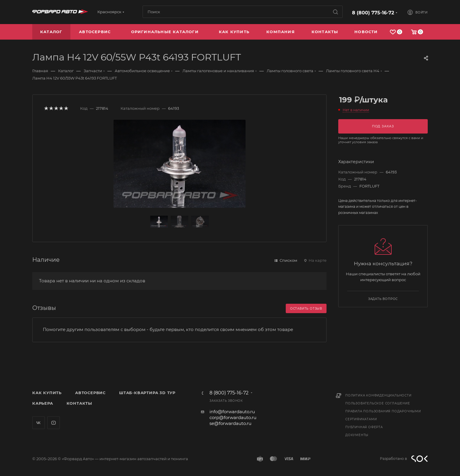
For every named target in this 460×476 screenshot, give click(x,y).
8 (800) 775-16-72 (373, 13)
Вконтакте (39, 423)
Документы (357, 435)
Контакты (79, 403)
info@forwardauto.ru (232, 412)
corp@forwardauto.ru (233, 417)
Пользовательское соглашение (378, 403)
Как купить (47, 393)
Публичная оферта (364, 427)
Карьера (43, 403)
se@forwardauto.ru (230, 423)
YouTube (54, 423)
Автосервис (90, 393)
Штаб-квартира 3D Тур (147, 393)
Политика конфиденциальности (378, 395)
